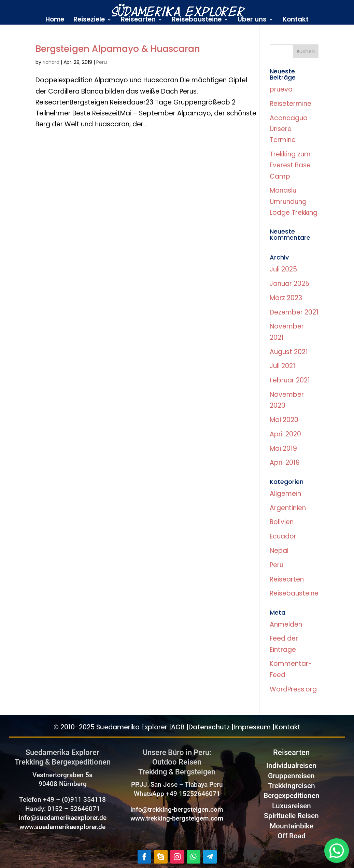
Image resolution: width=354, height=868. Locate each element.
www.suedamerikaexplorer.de (62, 827)
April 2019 (285, 463)
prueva (281, 89)
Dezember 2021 (294, 312)
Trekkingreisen (292, 786)
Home (55, 20)
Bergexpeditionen (292, 796)
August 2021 (289, 352)
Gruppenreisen (291, 776)
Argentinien (288, 508)
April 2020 (285, 434)
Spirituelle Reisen (291, 816)
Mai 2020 (284, 420)
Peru (102, 62)
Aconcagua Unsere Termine (289, 129)
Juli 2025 (283, 269)
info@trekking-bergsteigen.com (177, 809)
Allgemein (285, 494)
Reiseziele (89, 20)
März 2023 (286, 298)
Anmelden (286, 624)
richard (51, 62)
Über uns (252, 20)
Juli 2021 (282, 366)
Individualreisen (291, 766)
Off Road (292, 836)
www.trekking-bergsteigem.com (177, 818)
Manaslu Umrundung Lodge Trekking (294, 201)
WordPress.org (293, 689)
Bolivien (282, 522)
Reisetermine (291, 104)
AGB (178, 727)
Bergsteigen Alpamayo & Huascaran (118, 49)
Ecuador (283, 536)
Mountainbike (292, 826)
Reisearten (138, 20)
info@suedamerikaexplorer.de (63, 818)
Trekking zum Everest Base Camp (290, 165)
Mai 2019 (283, 449)
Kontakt (296, 20)
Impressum (252, 727)
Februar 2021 (290, 380)
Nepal (279, 551)
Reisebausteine (197, 20)
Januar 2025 (289, 284)
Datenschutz (209, 727)
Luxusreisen (292, 806)
